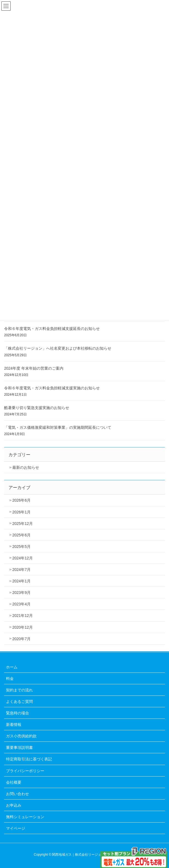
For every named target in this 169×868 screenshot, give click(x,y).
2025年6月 (21, 535)
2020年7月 (21, 639)
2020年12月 (23, 627)
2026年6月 (21, 500)
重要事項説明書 (19, 748)
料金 (10, 679)
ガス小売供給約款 (21, 736)
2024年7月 (21, 570)
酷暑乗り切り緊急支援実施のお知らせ (37, 408)
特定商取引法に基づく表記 (29, 759)
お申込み (14, 805)
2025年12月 (23, 524)
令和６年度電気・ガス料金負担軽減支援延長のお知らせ (52, 329)
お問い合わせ (18, 794)
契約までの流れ (19, 690)
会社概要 (14, 782)
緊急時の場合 (18, 713)
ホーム (12, 667)
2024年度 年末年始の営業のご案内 (34, 368)
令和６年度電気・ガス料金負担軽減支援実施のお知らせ (52, 388)
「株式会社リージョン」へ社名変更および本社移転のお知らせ (58, 348)
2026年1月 (21, 512)
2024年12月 (23, 558)
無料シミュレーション (25, 817)
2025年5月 (21, 547)
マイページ (16, 828)
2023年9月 (21, 593)
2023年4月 (21, 604)
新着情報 (14, 725)
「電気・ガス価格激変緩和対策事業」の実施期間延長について (58, 427)
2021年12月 (23, 616)
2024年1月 (21, 581)
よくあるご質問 (19, 702)
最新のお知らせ (26, 467)
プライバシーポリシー (25, 771)
